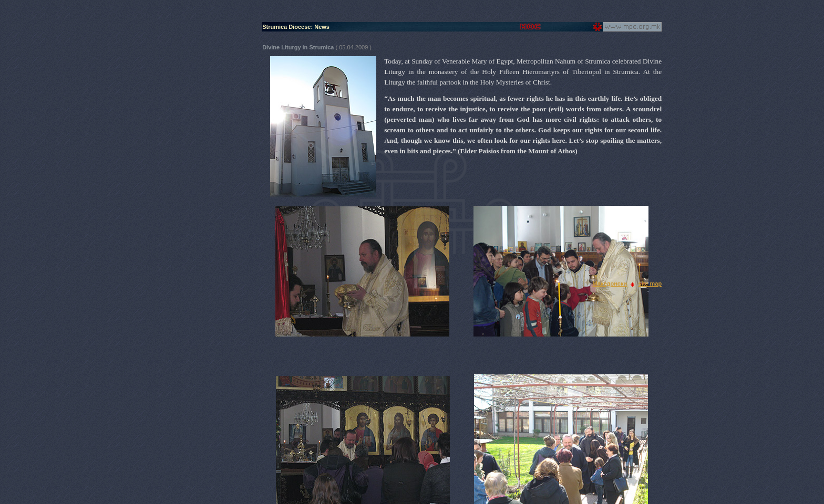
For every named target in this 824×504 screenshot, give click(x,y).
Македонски (610, 283)
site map (650, 283)
